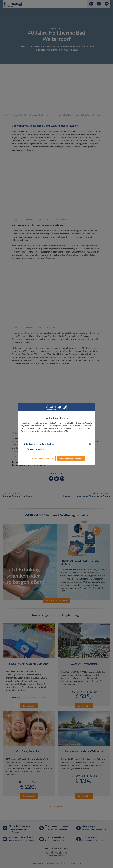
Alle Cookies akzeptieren (71, 459)
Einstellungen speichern (42, 459)
